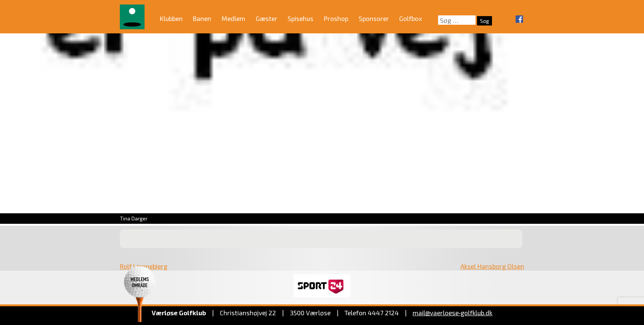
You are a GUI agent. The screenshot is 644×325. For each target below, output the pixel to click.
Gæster (267, 18)
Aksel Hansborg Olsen (492, 266)
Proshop (336, 18)
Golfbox (411, 18)
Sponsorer (374, 18)
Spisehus (300, 18)
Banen (202, 18)
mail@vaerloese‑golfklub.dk (453, 313)
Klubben (171, 18)
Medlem (233, 18)
